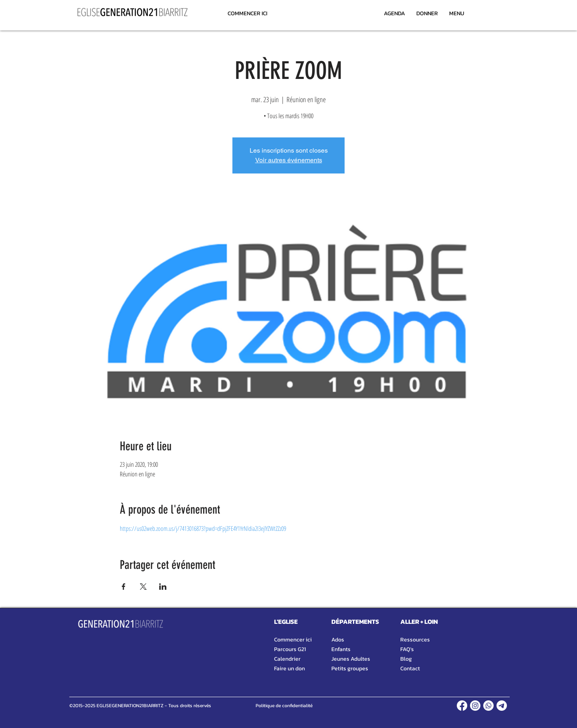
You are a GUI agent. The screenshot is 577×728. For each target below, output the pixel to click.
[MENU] (456, 13)
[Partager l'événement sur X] (143, 587)
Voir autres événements (289, 160)
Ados (338, 640)
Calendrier (287, 659)
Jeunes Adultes (351, 659)
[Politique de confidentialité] (284, 706)
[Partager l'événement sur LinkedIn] (163, 587)
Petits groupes (350, 669)
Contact (410, 669)
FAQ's (407, 649)
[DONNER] (427, 13)
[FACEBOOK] (462, 706)
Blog (406, 659)
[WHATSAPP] (488, 706)
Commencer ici (293, 640)
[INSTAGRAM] (475, 706)
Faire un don (290, 669)
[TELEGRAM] (502, 706)
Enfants (341, 649)
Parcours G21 (290, 649)
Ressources (415, 640)
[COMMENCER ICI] (247, 13)
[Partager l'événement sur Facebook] (124, 587)
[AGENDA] (394, 13)
